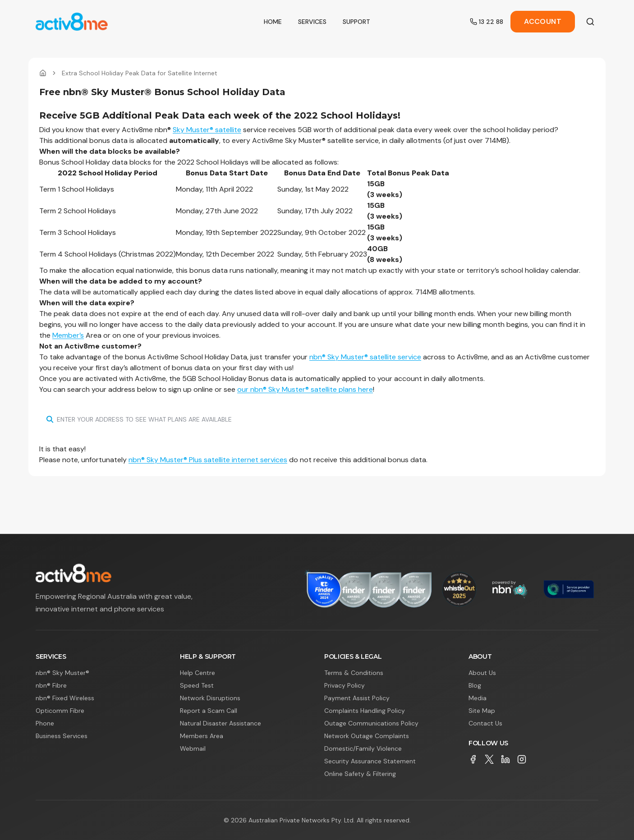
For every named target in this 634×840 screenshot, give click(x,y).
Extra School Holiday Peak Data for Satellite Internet (140, 73)
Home (273, 22)
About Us (482, 673)
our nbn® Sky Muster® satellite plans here (305, 389)
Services (312, 22)
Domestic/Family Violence (363, 748)
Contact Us (485, 723)
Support (356, 22)
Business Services (62, 736)
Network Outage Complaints (367, 736)
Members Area (202, 736)
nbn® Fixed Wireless (65, 698)
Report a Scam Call (209, 711)
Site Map (482, 711)
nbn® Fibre (51, 685)
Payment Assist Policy (357, 698)
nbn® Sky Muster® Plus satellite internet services (208, 460)
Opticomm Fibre (60, 711)
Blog (475, 685)
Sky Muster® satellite (207, 130)
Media (478, 698)
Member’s (68, 335)
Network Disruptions (210, 698)
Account (543, 21)
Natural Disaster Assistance (221, 723)
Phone (45, 723)
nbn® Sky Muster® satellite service (365, 357)
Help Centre (198, 673)
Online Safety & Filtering (360, 774)
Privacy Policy (345, 685)
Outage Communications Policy (371, 723)
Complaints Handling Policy (365, 711)
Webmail (193, 748)
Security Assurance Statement (370, 761)
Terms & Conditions (354, 673)
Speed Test (197, 685)
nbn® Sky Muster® (62, 673)
